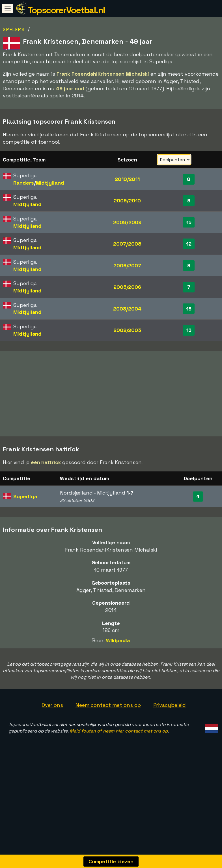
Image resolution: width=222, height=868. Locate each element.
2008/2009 (127, 222)
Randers (23, 183)
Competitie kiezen (111, 861)
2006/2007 (127, 265)
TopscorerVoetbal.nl (66, 10)
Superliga (25, 526)
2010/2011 (127, 179)
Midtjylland (50, 183)
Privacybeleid (170, 735)
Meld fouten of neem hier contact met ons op (119, 761)
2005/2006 (127, 287)
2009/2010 (127, 201)
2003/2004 (127, 309)
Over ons (52, 735)
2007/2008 (127, 244)
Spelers (14, 29)
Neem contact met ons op (108, 735)
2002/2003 (127, 330)
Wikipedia (118, 670)
